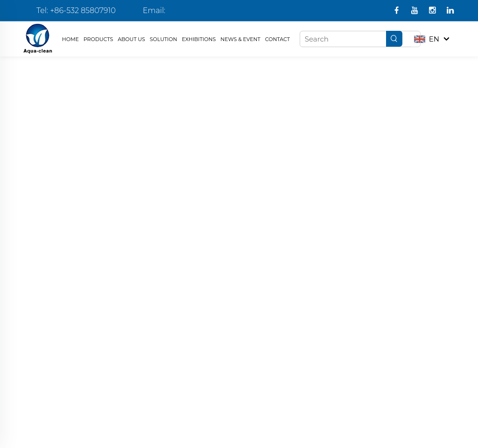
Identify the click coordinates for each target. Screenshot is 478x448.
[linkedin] (450, 11)
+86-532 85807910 (83, 10)
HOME (70, 39)
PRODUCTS (98, 39)
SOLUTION (164, 39)
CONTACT (278, 39)
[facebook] (397, 11)
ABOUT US (131, 39)
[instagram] (433, 11)
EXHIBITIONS (199, 39)
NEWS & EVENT (240, 39)
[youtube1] (416, 11)
